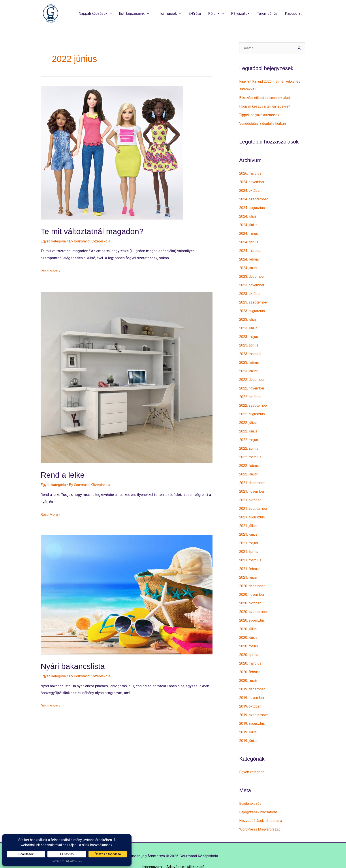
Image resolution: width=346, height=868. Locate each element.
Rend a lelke (65, 475)
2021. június (249, 527)
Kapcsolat (293, 14)
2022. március (251, 451)
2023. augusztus (253, 308)
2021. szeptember (254, 502)
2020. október (251, 594)
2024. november (253, 181)
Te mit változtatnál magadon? (98, 231)
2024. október (251, 190)
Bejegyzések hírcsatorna (260, 800)
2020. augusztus (253, 611)
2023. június (249, 324)
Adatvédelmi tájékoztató (186, 854)
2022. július (249, 417)
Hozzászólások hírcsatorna (262, 808)
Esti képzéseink (132, 14)
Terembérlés (267, 14)
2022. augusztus (253, 409)
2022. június (249, 426)
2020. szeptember (254, 603)
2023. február (251, 358)
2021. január (250, 569)
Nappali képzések (93, 14)
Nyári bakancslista (76, 666)
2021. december (253, 476)
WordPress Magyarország (261, 817)
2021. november (253, 485)
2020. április (249, 645)
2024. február (251, 257)
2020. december (253, 577)
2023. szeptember (254, 299)
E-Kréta (195, 14)
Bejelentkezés (251, 792)
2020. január (250, 670)
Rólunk (214, 14)
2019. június (249, 729)
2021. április (249, 544)
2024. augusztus (253, 207)
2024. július (249, 215)
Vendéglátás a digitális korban (264, 123)
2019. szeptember (254, 704)
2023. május (250, 333)
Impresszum (150, 854)
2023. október (251, 291)
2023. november (253, 282)
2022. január (250, 468)
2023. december (253, 274)
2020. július (249, 620)
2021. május (250, 535)
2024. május (250, 232)
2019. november (253, 687)
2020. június (249, 628)
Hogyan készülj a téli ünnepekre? (266, 106)
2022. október (251, 392)
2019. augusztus (253, 712)
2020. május (250, 637)
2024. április (249, 240)
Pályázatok (240, 14)
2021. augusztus (253, 510)
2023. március (251, 350)
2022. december (253, 375)
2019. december (253, 679)
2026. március (251, 173)
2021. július (249, 518)
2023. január (250, 367)
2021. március (251, 552)
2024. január (250, 266)
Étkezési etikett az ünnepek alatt (266, 98)
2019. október (251, 695)
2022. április (249, 443)
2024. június (249, 223)
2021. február (251, 561)
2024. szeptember (254, 198)
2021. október (251, 493)
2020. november (253, 586)
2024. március (251, 249)
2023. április (249, 341)
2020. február (251, 662)
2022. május (250, 434)
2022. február (251, 459)
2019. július (249, 721)
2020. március (251, 653)
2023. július (249, 316)
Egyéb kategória (54, 241)
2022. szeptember (254, 400)
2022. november (253, 384)
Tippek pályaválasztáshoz (260, 115)
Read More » (51, 271)
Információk (167, 14)
